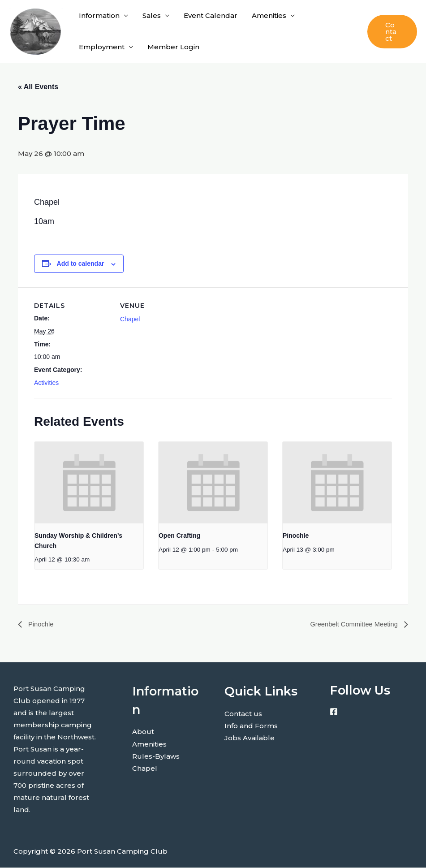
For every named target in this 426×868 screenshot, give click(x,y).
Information (99, 15)
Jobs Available (250, 738)
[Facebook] (334, 712)
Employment (102, 47)
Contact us (243, 714)
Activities (46, 383)
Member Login (173, 47)
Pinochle (296, 535)
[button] (392, 32)
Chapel (130, 319)
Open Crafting (179, 535)
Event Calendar (211, 15)
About (143, 732)
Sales (152, 15)
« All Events (38, 87)
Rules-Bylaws (156, 756)
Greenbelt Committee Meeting (351, 624)
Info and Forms (251, 726)
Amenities (269, 15)
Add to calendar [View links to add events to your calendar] (81, 263)
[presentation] (89, 483)
